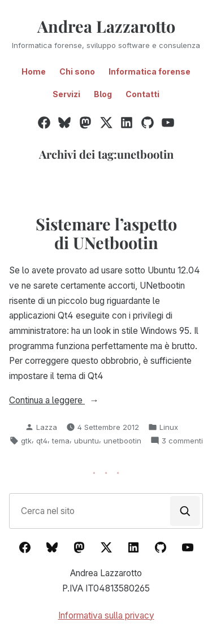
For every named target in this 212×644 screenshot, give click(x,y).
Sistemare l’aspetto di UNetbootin (106, 233)
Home (34, 71)
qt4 (42, 441)
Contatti (142, 94)
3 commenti (182, 441)
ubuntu (86, 441)
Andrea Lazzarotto (106, 26)
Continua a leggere (71, 401)
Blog (103, 94)
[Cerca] (185, 511)
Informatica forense (150, 71)
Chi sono (77, 71)
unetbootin (122, 441)
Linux (169, 427)
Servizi (66, 94)
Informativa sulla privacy (106, 615)
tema (61, 441)
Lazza (47, 427)
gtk (26, 441)
